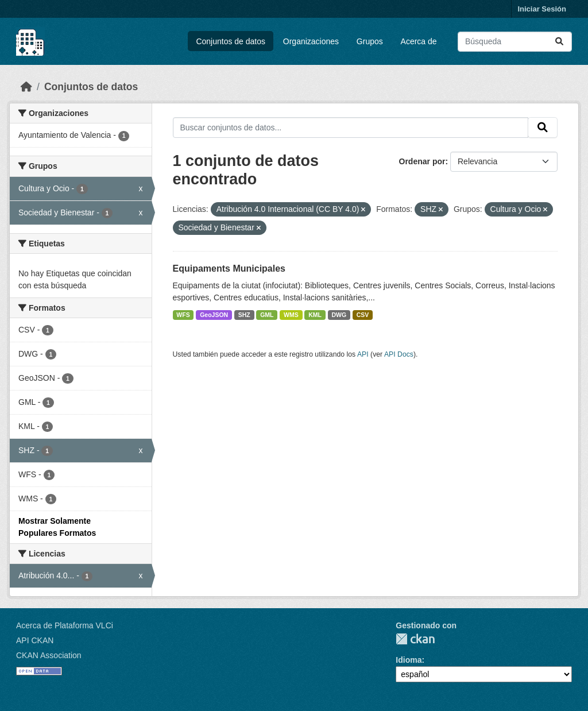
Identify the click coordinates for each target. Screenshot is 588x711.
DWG (339, 315)
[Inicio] (26, 87)
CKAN (415, 639)
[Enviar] (559, 42)
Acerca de (419, 41)
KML (315, 315)
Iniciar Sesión (542, 9)
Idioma (409, 660)
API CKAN (35, 640)
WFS (183, 315)
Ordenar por (422, 161)
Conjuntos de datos (231, 41)
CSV (363, 315)
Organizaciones (311, 41)
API (363, 354)
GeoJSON (214, 315)
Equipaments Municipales (229, 268)
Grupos (370, 41)
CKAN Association (49, 655)
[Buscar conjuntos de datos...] (515, 42)
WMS (291, 315)
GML (267, 315)
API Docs (399, 354)
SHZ (244, 315)
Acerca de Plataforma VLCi (65, 625)
